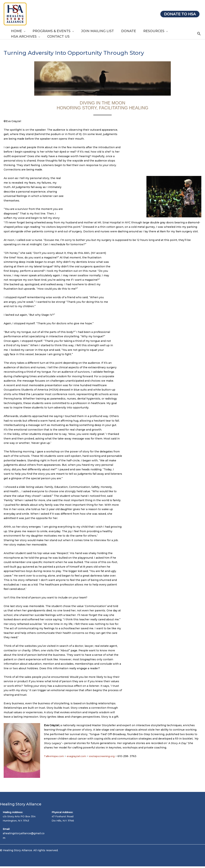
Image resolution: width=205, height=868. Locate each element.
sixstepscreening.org (105, 756)
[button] (23, 31)
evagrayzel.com (78, 756)
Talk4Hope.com (55, 756)
